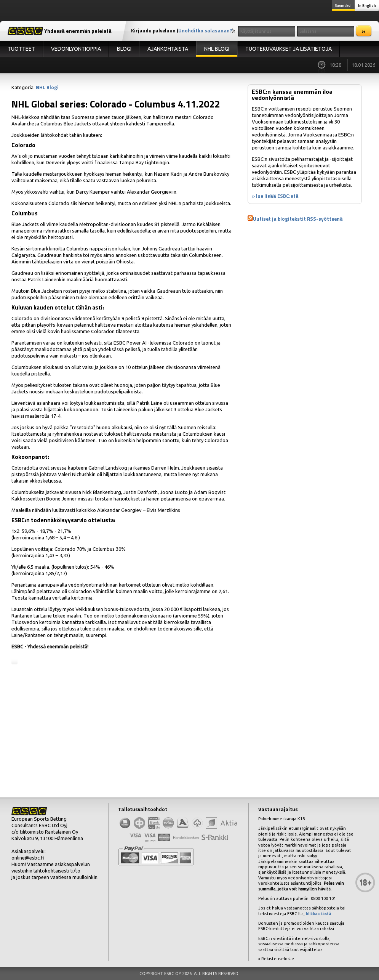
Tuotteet (21, 49)
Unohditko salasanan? (205, 30)
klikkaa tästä (318, 914)
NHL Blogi (217, 49)
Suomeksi (343, 6)
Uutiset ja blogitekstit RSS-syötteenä (298, 219)
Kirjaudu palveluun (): (183, 30)
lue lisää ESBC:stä (277, 196)
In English (367, 6)
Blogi (124, 49)
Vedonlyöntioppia (76, 49)
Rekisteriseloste (278, 959)
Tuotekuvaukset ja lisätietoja (289, 49)
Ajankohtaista (168, 49)
